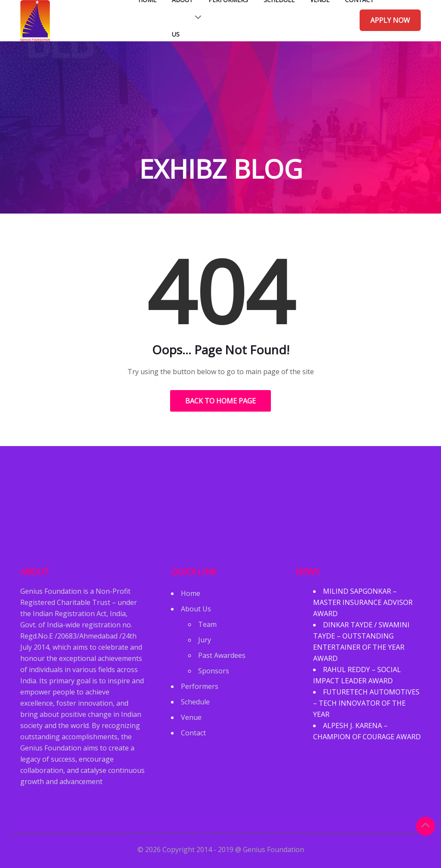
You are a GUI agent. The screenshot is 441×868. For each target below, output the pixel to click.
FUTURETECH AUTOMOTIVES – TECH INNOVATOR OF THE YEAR (366, 703)
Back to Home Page (220, 401)
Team (207, 624)
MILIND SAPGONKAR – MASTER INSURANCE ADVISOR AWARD (363, 602)
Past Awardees (222, 655)
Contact (193, 733)
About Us (196, 609)
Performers (200, 686)
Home (191, 593)
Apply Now (390, 20)
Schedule (195, 702)
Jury (205, 640)
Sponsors (214, 671)
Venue (191, 717)
